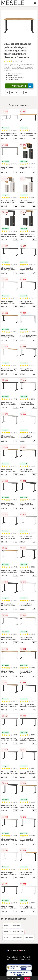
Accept (27, 978)
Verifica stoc (22, 86)
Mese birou (29, 937)
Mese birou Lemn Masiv (13, 937)
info (16, 139)
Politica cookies (25, 959)
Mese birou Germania (12, 925)
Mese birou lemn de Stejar (14, 931)
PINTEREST (24, 951)
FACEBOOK (13, 951)
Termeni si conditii (14, 957)
